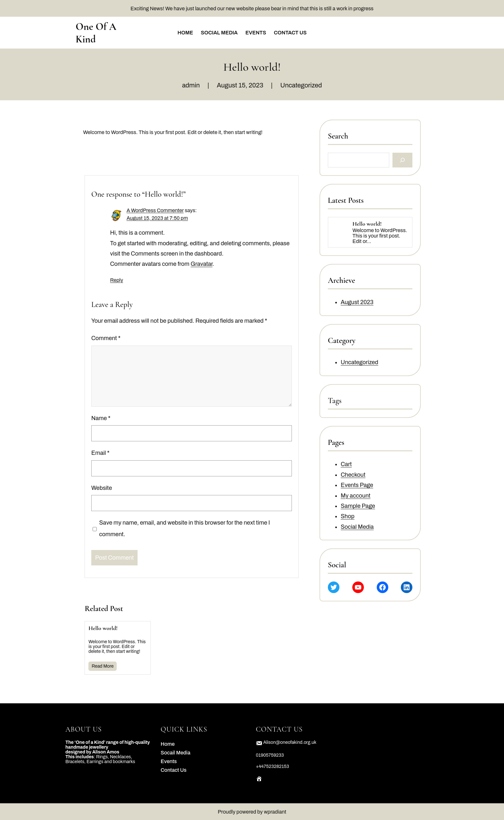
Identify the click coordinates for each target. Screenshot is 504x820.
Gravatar (202, 264)
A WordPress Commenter (155, 210)
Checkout (353, 475)
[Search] (403, 160)
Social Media (357, 527)
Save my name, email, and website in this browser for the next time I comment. (185, 529)
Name (101, 418)
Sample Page (358, 506)
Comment (106, 338)
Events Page (357, 485)
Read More (103, 666)
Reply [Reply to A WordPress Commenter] (117, 280)
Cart (346, 464)
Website (102, 488)
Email (100, 453)
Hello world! (103, 628)
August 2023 (357, 302)
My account (355, 496)
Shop (348, 517)
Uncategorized (301, 85)
